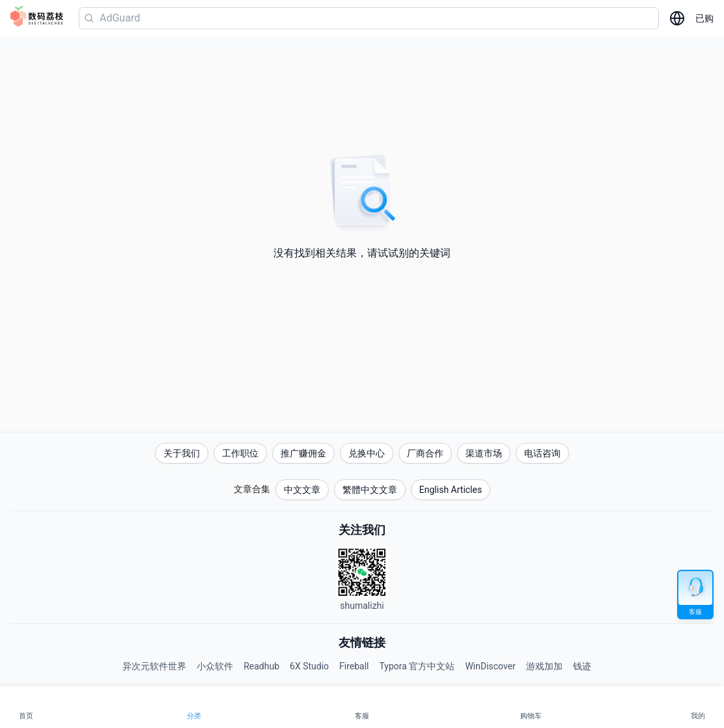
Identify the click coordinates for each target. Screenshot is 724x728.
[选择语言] (677, 18)
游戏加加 (544, 666)
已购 (704, 18)
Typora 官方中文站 (417, 666)
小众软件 (215, 666)
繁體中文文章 (370, 490)
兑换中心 (367, 453)
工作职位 (240, 453)
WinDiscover (490, 666)
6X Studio (309, 666)
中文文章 (302, 490)
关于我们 (182, 453)
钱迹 (582, 666)
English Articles (451, 490)
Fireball (354, 666)
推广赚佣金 (303, 453)
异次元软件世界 (154, 666)
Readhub (261, 666)
